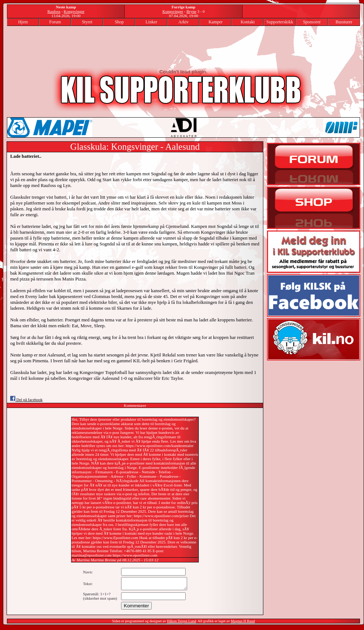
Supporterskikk (280, 22)
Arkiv (183, 22)
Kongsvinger (74, 11)
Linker (151, 22)
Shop (119, 22)
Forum (55, 22)
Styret (87, 22)
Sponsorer (312, 22)
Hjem (23, 22)
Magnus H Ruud (243, 623)
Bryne (191, 11)
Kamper (216, 22)
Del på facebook (26, 400)
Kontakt (248, 22)
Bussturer (344, 22)
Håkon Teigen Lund (182, 623)
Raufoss (54, 11)
